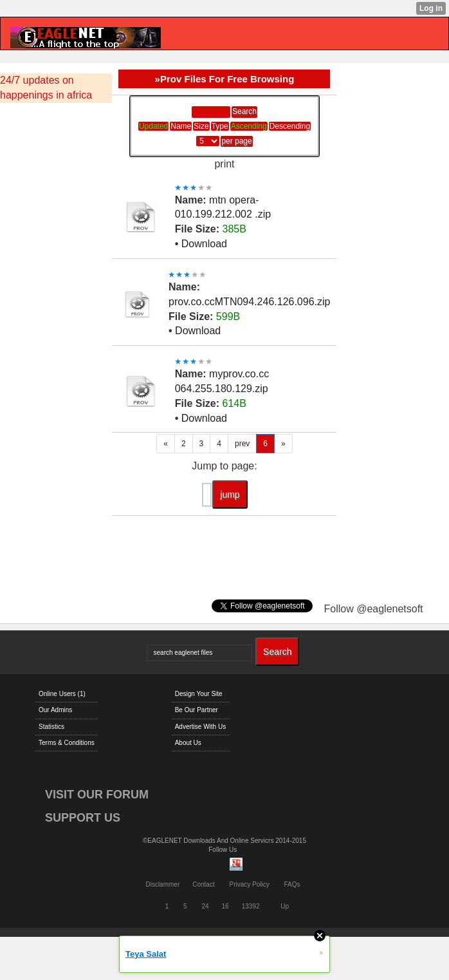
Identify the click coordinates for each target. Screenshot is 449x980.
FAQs (292, 884)
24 (205, 906)
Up (285, 906)
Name (181, 126)
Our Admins (55, 710)
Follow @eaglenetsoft (373, 609)
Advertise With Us (200, 727)
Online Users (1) (62, 694)
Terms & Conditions (67, 743)
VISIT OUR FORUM (97, 795)
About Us (188, 743)
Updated (153, 126)
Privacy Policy (249, 884)
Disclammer (162, 884)
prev (242, 444)
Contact (203, 884)
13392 (251, 906)
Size (201, 126)
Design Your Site (199, 694)
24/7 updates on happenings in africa (46, 88)
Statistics (51, 727)
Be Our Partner (197, 710)
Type (220, 126)
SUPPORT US (83, 818)
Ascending (249, 126)
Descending (290, 126)
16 (225, 906)
